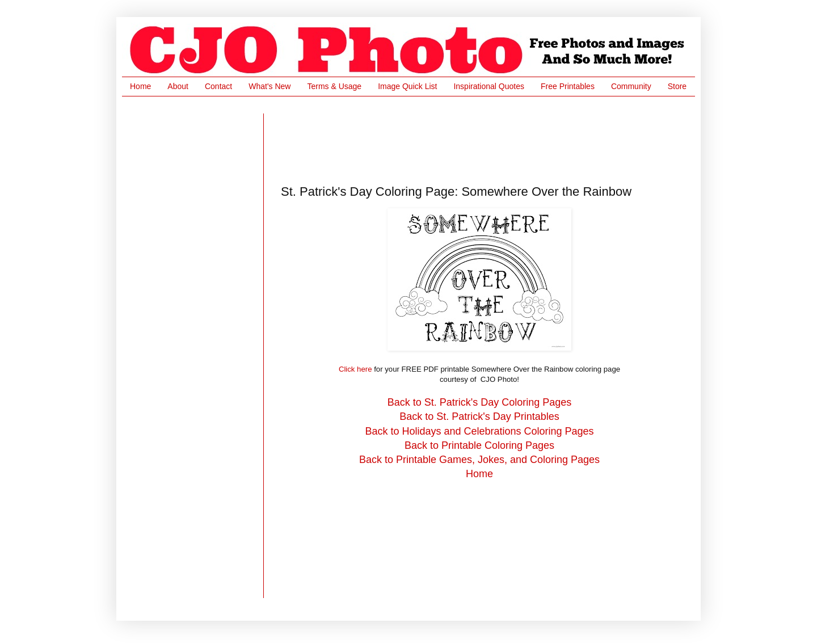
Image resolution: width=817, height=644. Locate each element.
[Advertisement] (487, 139)
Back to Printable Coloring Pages (479, 445)
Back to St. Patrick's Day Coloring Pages (480, 402)
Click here (355, 369)
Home (140, 86)
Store (677, 86)
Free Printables (568, 86)
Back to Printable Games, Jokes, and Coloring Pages (479, 460)
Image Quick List (407, 86)
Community (631, 86)
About (178, 86)
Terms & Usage (334, 86)
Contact (218, 86)
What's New (269, 86)
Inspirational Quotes (489, 86)
